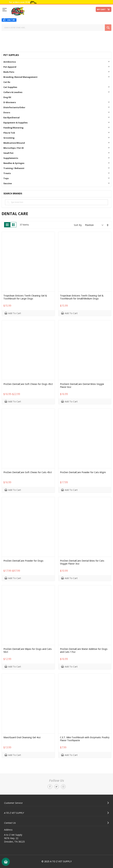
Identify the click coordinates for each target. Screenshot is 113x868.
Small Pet (8, 153)
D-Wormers (10, 102)
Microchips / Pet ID (14, 148)
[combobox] (57, 28)
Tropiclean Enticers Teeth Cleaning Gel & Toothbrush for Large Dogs (25, 297)
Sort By (78, 225)
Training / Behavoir (14, 168)
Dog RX (7, 97)
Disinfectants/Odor (14, 107)
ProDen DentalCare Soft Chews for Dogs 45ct (28, 384)
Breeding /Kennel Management (20, 77)
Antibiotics (10, 62)
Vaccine (8, 183)
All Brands (108, 194)
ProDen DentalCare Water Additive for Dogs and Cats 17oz (84, 650)
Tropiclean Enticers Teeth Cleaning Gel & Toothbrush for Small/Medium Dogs (82, 297)
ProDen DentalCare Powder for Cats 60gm (83, 472)
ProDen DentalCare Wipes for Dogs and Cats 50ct (28, 650)
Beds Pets (9, 72)
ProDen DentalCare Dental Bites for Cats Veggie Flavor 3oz (82, 562)
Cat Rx (7, 82)
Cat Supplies (10, 87)
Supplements (11, 158)
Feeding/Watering (13, 128)
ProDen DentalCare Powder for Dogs (23, 561)
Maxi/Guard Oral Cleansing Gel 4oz (22, 737)
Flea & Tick (9, 133)
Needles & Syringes (14, 163)
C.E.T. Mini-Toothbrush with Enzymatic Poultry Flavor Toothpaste (85, 739)
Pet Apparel (10, 67)
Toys (6, 178)
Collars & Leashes (13, 92)
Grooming (9, 138)
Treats (7, 173)
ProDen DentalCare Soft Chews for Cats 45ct (28, 472)
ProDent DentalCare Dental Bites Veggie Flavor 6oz (82, 386)
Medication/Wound (14, 143)
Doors (7, 112)
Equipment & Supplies (15, 123)
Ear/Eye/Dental (11, 118)
